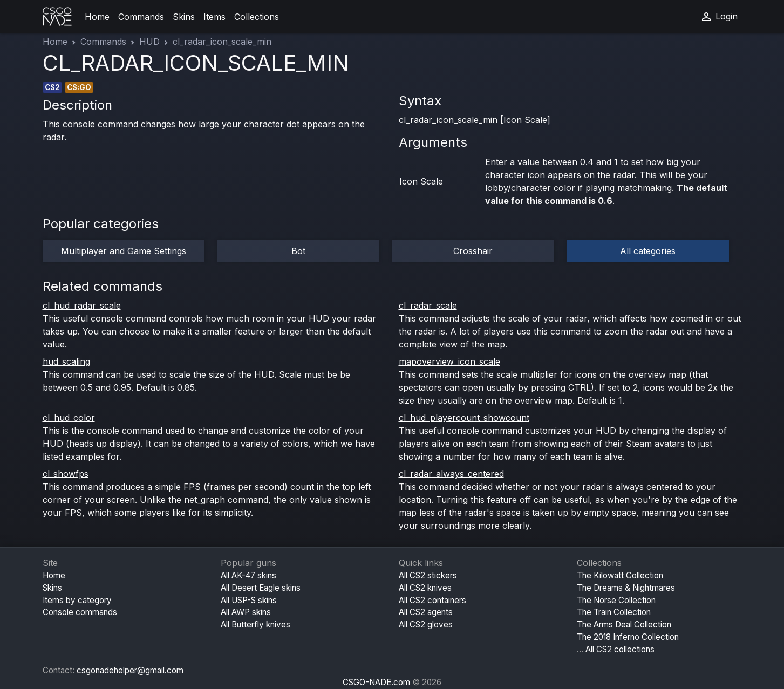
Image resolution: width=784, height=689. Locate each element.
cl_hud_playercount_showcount (464, 418)
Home (97, 17)
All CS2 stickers (428, 575)
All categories (648, 251)
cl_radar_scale (428, 305)
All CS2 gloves (426, 625)
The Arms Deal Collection (624, 625)
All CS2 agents (426, 612)
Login (719, 17)
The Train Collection (614, 612)
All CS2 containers (432, 600)
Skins (184, 17)
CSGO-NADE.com (376, 682)
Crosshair (473, 251)
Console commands (80, 612)
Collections (257, 17)
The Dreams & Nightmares (626, 588)
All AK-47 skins (248, 575)
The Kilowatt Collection (620, 575)
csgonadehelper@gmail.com (130, 670)
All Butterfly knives (255, 625)
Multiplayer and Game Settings (124, 251)
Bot (298, 251)
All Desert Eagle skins (261, 588)
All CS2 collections (620, 649)
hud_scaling (66, 361)
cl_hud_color (69, 418)
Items (214, 17)
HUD (149, 42)
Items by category (77, 600)
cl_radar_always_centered (451, 474)
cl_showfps (66, 474)
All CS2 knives (425, 588)
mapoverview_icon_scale (449, 361)
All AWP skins (246, 612)
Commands (141, 17)
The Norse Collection (616, 600)
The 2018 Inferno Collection (628, 637)
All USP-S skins (249, 600)
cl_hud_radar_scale (82, 305)
